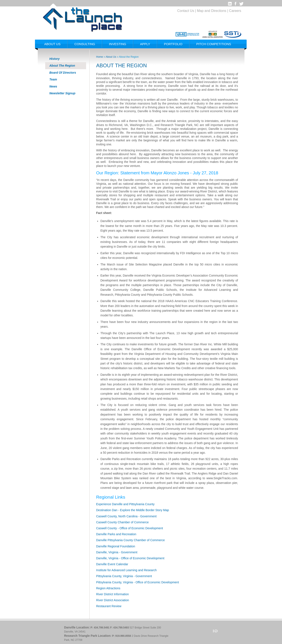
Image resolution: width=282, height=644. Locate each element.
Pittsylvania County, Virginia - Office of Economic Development (137, 582)
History (55, 59)
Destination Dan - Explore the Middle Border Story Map (133, 510)
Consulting (85, 44)
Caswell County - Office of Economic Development (129, 528)
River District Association (113, 600)
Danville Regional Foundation (116, 546)
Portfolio (173, 44)
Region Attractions (108, 588)
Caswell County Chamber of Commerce (122, 522)
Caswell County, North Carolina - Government (126, 516)
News (53, 86)
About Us (52, 44)
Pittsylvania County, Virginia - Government (124, 576)
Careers (235, 11)
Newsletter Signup (62, 93)
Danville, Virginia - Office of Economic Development (130, 558)
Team (53, 79)
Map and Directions (212, 11)
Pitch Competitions (214, 44)
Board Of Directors (63, 73)
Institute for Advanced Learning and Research (126, 570)
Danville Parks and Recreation (116, 534)
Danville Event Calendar (112, 564)
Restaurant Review (109, 606)
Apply (145, 44)
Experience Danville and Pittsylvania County (125, 504)
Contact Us (186, 11)
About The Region (62, 66)
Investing (118, 44)
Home (100, 57)
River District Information (112, 594)
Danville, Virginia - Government (117, 552)
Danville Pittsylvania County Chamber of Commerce (130, 540)
